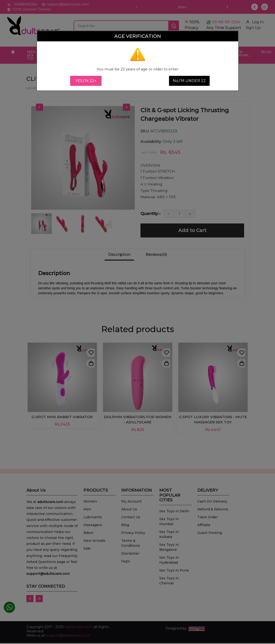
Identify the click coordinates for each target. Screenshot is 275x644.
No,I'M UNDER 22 (189, 81)
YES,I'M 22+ (86, 81)
